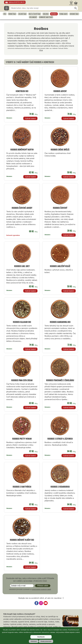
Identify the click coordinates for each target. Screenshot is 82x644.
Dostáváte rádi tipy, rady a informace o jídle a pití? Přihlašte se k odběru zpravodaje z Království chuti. (30, 580)
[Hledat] (76, 8)
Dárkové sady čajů (46, 17)
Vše (5, 14)
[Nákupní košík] (76, 3)
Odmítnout (34, 641)
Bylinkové (33, 17)
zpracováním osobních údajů (41, 589)
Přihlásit (71, 5)
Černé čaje (12, 14)
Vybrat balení (30, 118)
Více (41, 50)
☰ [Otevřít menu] (6, 8)
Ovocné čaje (74, 14)
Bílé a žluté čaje (35, 14)
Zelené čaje (22, 14)
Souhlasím (41, 637)
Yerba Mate (63, 14)
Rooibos (54, 14)
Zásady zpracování (46, 641)
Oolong (46, 14)
